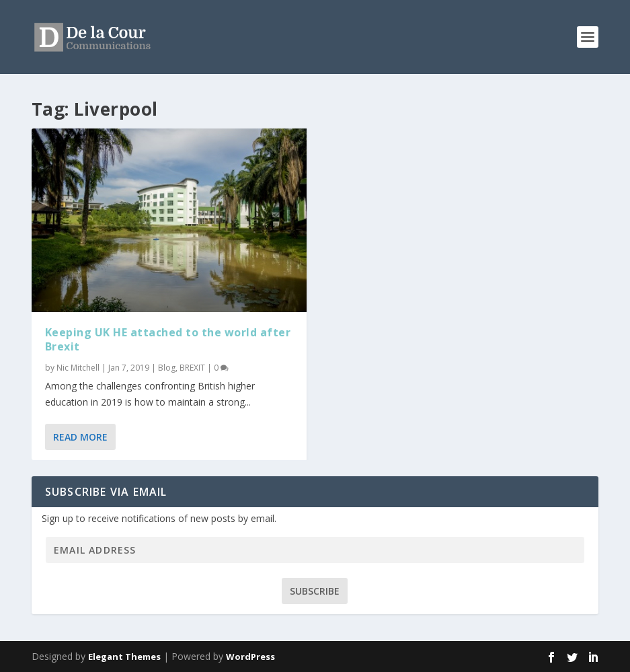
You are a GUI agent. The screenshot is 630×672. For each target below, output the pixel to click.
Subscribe (315, 591)
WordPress (250, 657)
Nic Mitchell (78, 368)
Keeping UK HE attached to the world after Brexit (168, 339)
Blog (167, 368)
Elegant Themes (124, 657)
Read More (80, 437)
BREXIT (192, 368)
